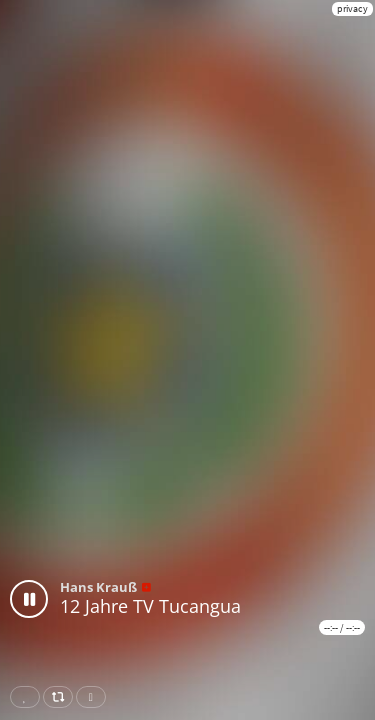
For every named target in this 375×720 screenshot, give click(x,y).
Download (95, 697)
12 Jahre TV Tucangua (150, 606)
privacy (352, 8)
